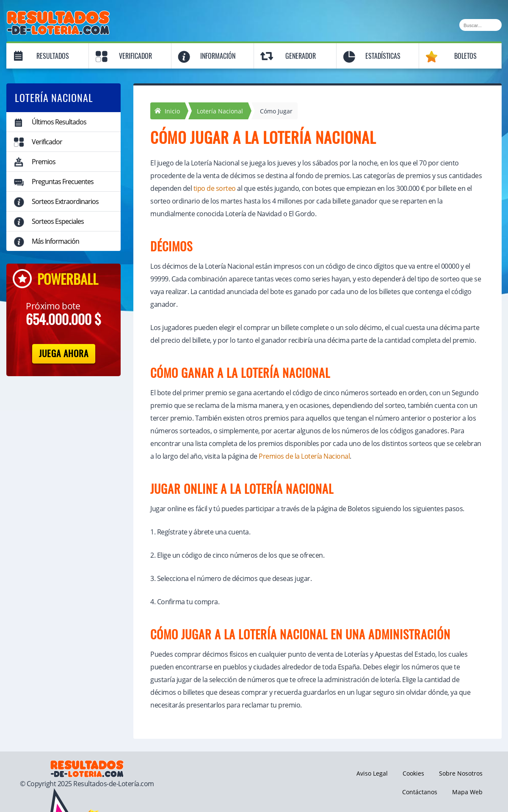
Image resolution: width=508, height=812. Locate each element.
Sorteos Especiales (58, 221)
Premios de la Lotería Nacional (304, 456)
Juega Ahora (64, 354)
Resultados (53, 56)
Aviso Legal (372, 773)
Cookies (413, 773)
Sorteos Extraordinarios (65, 201)
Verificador (135, 56)
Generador (301, 56)
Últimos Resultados (59, 122)
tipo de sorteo (215, 188)
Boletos (465, 56)
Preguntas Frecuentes (63, 182)
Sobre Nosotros (461, 773)
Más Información (55, 241)
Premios (44, 162)
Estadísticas (383, 56)
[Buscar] (480, 25)
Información (218, 56)
